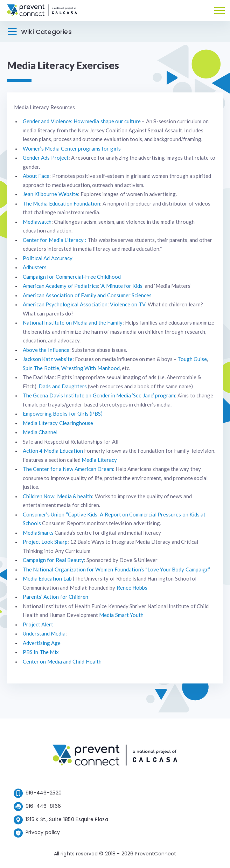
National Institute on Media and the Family (73, 322)
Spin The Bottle (41, 368)
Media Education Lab (47, 578)
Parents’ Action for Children (55, 597)
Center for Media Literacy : (54, 240)
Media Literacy (99, 460)
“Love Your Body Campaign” (178, 569)
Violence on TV (128, 304)
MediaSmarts (38, 533)
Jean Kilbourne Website (50, 194)
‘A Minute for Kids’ (122, 286)
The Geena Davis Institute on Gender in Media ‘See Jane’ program (99, 395)
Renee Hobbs (132, 588)
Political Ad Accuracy (48, 258)
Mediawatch (37, 222)
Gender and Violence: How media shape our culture (82, 121)
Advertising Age (42, 643)
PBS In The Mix (41, 652)
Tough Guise (192, 359)
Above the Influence (46, 350)
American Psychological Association (65, 304)
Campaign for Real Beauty (53, 560)
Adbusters (35, 267)
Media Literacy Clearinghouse (58, 423)
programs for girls (99, 148)
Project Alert (38, 624)
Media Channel (40, 432)
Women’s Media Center (50, 148)
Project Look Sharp (45, 542)
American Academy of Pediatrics (60, 286)
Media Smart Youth (121, 615)
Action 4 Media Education (53, 451)
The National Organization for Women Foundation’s (83, 569)
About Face (36, 176)
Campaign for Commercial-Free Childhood (72, 277)
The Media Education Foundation (61, 203)
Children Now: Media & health (57, 496)
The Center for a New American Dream (68, 469)
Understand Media (44, 633)
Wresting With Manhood (90, 368)
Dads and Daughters (63, 386)
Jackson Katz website (48, 359)
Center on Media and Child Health (62, 661)
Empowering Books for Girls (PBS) (63, 414)
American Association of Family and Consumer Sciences (87, 295)
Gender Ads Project (46, 158)
